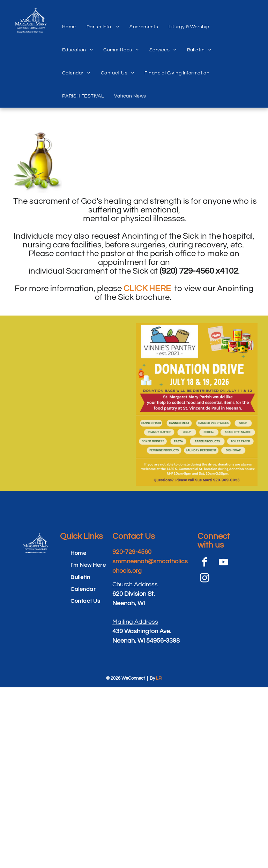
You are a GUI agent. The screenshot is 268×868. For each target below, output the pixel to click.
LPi (159, 678)
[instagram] (204, 579)
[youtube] (223, 563)
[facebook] (204, 563)
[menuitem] (69, 19)
